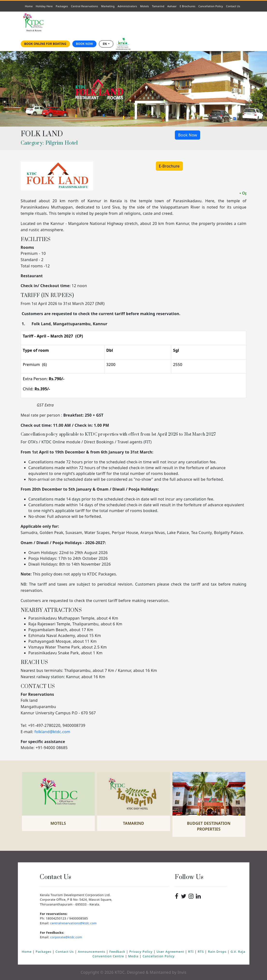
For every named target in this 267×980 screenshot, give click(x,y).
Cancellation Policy (211, 6)
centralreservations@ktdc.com (73, 923)
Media (134, 956)
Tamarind (158, 6)
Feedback (118, 952)
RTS (201, 952)
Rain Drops (218, 952)
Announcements (92, 952)
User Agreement (171, 952)
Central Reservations (84, 6)
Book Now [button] (188, 135)
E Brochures (188, 6)
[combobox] (106, 44)
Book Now (84, 44)
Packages (62, 6)
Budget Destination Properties (209, 826)
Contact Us (234, 6)
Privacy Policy (141, 952)
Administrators (128, 6)
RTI (191, 952)
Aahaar (172, 6)
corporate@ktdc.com (66, 937)
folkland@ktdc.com (52, 732)
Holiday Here (44, 6)
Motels (146, 6)
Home (30, 6)
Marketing (108, 6)
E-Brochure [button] (169, 166)
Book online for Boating (45, 44)
